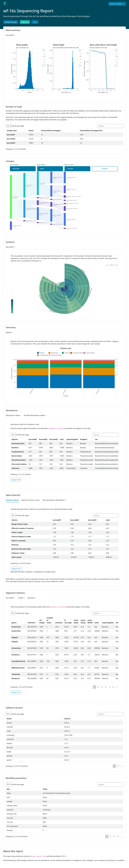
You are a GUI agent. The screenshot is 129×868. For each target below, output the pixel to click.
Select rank (41, 165)
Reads (31, 131)
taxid (96, 623)
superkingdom (72, 439)
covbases (59, 623)
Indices (14, 520)
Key (8, 789)
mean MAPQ (90, 621)
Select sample (14, 165)
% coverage (68, 621)
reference (31, 623)
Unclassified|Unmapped (51, 131)
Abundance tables (13, 415)
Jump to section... (117, 4)
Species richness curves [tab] (31, 500)
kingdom (84, 439)
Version (67, 719)
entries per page (15, 126)
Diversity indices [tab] (12, 500)
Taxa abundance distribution (54, 500)
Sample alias (12, 131)
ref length (42, 621)
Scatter (21, 598)
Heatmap (31, 598)
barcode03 (54, 439)
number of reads (50, 620)
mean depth (76, 621)
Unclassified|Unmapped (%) (91, 131)
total (62, 439)
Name (9, 719)
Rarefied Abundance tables (34, 415)
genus (14, 623)
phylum (9, 332)
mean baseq (83, 621)
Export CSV (16, 480)
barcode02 (43, 439)
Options (105, 169)
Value (45, 789)
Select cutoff (69, 165)
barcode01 (10, 35)
